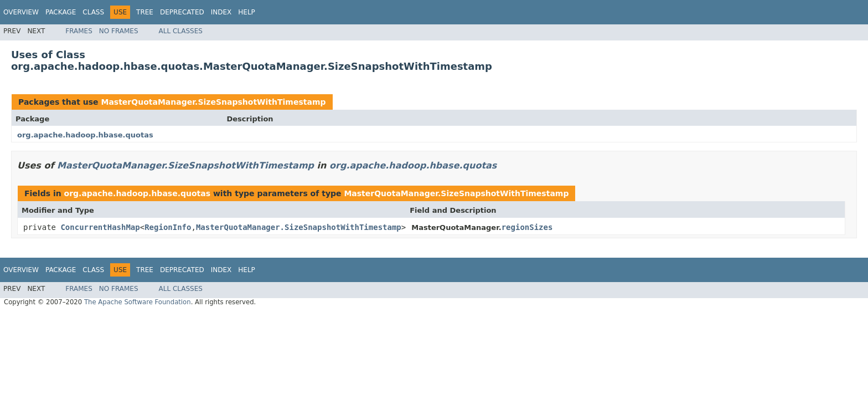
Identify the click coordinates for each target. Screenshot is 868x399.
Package (61, 12)
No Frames (119, 31)
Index (221, 12)
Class (93, 12)
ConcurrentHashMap (100, 227)
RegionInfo (168, 227)
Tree (145, 12)
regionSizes (527, 227)
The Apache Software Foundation (138, 302)
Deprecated (182, 12)
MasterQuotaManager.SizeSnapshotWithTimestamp (213, 102)
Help (247, 12)
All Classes (181, 31)
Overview (21, 12)
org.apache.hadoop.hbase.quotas (85, 135)
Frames (79, 31)
